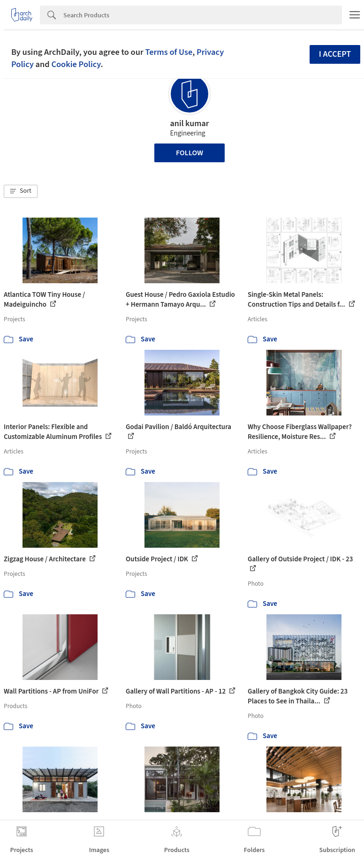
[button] (21, 191)
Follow (190, 153)
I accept (335, 54)
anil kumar (190, 124)
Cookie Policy (76, 64)
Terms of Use (169, 52)
